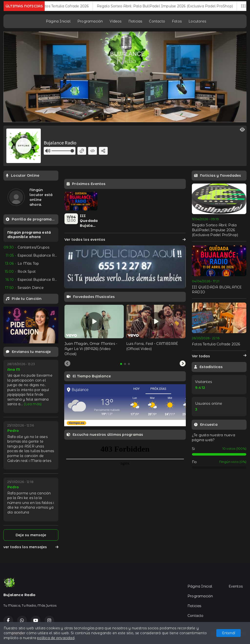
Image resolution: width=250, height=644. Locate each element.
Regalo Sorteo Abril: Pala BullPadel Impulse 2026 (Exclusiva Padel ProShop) (174, 6)
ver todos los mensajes (31, 547)
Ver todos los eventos (125, 240)
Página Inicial (58, 21)
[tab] (121, 364)
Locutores (197, 21)
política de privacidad (56, 638)
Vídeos (115, 21)
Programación (90, 21)
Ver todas (219, 356)
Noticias (135, 21)
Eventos (236, 586)
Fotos (177, 21)
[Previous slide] (67, 364)
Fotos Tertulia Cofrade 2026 (73, 6)
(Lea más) (33, 404)
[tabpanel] (94, 331)
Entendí (229, 633)
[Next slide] (183, 364)
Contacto (157, 21)
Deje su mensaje (31, 535)
